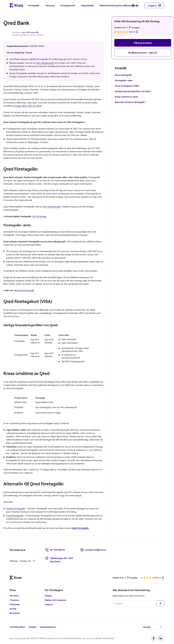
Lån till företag (39, 216)
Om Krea (14, 596)
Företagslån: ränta (124, 80)
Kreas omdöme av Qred (126, 97)
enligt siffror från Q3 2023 (28, 106)
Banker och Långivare (56, 600)
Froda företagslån (15, 515)
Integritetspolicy (48, 627)
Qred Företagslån (123, 75)
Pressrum (14, 600)
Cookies (32, 627)
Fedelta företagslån (16, 508)
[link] (55, 550)
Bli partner (15, 613)
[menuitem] (34, 5)
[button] (143, 43)
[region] (26, 602)
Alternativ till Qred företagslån (130, 102)
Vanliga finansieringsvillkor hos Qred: (133, 91)
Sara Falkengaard (29, 32)
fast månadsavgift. (52, 206)
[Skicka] (160, 603)
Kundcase (15, 604)
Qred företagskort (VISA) (127, 86)
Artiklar (48, 596)
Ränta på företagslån (24, 290)
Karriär (13, 609)
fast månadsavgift (45, 63)
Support (49, 604)
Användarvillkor (17, 627)
